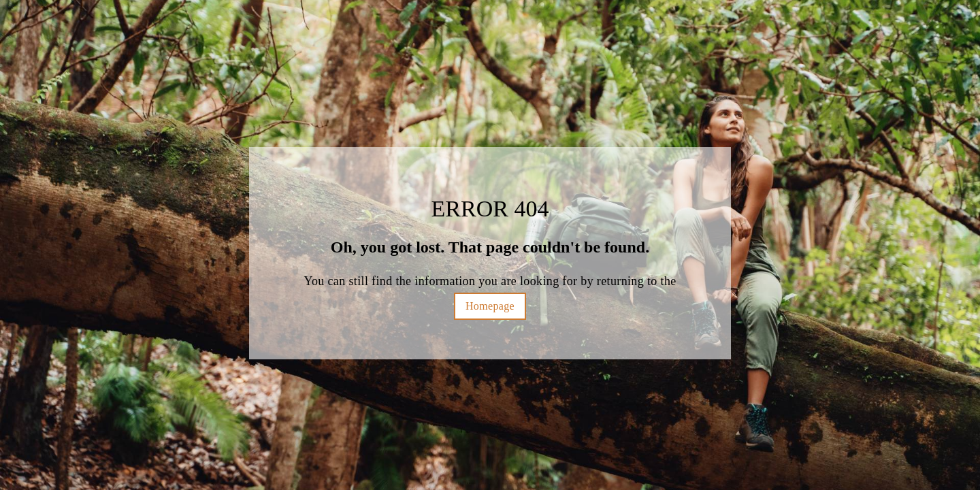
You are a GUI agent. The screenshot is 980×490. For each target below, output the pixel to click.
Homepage (490, 306)
